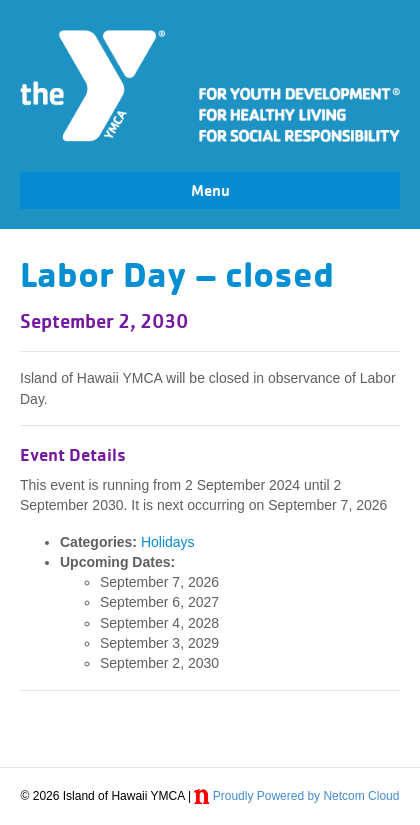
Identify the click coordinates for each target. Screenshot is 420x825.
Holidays (168, 542)
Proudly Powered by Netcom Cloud (306, 796)
